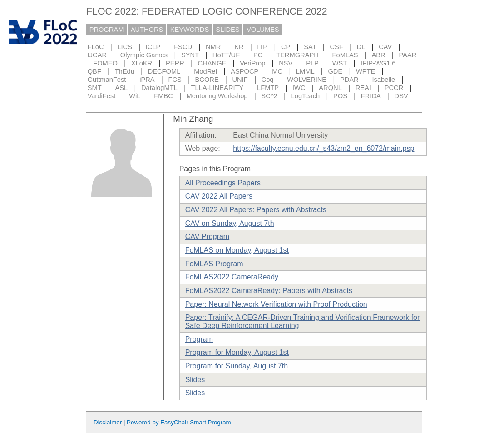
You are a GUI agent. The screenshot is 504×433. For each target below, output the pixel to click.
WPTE (366, 71)
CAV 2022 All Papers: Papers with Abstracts (256, 210)
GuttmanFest (107, 80)
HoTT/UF (226, 55)
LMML (305, 71)
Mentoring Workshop (217, 96)
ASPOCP (245, 71)
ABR (378, 55)
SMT (95, 88)
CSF (336, 47)
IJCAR (97, 55)
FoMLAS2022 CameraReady (232, 277)
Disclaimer (108, 422)
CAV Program (208, 236)
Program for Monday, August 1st (237, 352)
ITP (262, 47)
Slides (195, 380)
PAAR (408, 55)
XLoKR (142, 63)
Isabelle (384, 80)
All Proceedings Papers (223, 183)
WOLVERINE (307, 80)
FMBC (163, 96)
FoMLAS (345, 55)
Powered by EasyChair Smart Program (179, 422)
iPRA (147, 80)
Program (199, 339)
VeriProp (252, 63)
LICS (125, 47)
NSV (286, 63)
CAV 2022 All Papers (219, 196)
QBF (94, 71)
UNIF (240, 80)
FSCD (183, 47)
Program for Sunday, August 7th (237, 366)
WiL (135, 96)
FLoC (96, 47)
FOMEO (105, 63)
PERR (175, 63)
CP (286, 47)
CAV (385, 47)
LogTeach (306, 96)
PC (258, 55)
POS (340, 96)
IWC (299, 88)
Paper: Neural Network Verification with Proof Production (276, 304)
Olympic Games (144, 55)
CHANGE (212, 63)
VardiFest (102, 96)
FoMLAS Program (214, 264)
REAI (363, 88)
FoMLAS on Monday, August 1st (237, 250)
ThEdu (125, 71)
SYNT (190, 55)
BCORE (207, 80)
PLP (312, 63)
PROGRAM (107, 30)
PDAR (349, 80)
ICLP (153, 47)
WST (340, 63)
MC (277, 71)
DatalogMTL (159, 88)
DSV (401, 96)
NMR (213, 47)
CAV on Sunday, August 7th (230, 223)
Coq (268, 80)
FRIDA (371, 96)
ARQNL (330, 88)
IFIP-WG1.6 (378, 63)
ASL (121, 88)
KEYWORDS (190, 30)
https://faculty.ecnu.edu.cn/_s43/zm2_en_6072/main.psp (324, 148)
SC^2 (269, 96)
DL (361, 47)
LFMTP (268, 88)
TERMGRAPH (297, 55)
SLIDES (228, 30)
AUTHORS (147, 30)
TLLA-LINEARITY (217, 88)
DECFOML (164, 71)
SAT (310, 47)
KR (239, 47)
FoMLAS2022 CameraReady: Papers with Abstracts (269, 291)
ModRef (205, 71)
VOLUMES (263, 30)
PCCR (394, 88)
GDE (335, 71)
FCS (175, 80)
